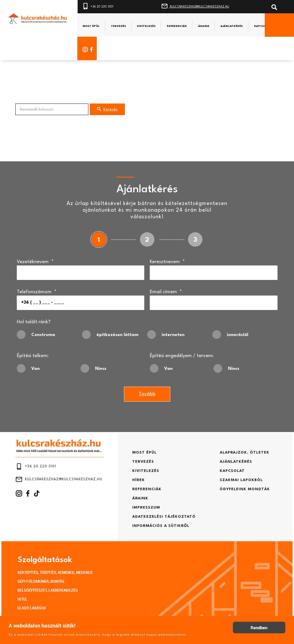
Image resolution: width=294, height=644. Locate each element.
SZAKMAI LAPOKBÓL (221, 490)
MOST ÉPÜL (145, 469)
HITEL (49, 584)
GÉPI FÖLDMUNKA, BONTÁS (64, 570)
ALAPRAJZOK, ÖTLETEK (223, 469)
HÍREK (140, 490)
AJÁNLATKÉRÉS (217, 476)
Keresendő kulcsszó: (15, 105)
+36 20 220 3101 (101, 6)
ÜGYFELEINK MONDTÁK (224, 498)
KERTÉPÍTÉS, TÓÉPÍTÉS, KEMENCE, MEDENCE (75, 563)
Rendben (259, 628)
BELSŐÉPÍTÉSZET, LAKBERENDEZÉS (69, 577)
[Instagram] (84, 49)
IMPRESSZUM (146, 512)
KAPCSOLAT (214, 483)
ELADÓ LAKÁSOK (56, 591)
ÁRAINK (142, 505)
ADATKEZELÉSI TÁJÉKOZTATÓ (160, 519)
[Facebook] (94, 49)
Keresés (107, 110)
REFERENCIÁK (147, 498)
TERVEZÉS (144, 476)
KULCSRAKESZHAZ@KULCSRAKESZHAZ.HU (202, 6)
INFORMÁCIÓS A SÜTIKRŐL (158, 527)
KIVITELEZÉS (146, 483)
